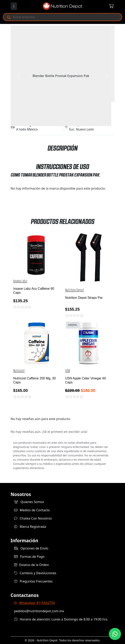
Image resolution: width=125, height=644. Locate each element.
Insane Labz (20, 281)
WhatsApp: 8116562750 (35, 603)
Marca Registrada (30, 527)
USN (68, 371)
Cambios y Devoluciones (35, 573)
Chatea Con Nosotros (33, 518)
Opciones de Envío (31, 548)
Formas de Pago (29, 557)
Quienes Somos (29, 502)
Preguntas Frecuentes (33, 581)
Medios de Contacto (32, 510)
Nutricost (19, 371)
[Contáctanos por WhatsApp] (115, 634)
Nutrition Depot (75, 290)
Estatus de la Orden (32, 565)
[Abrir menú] (14, 6)
